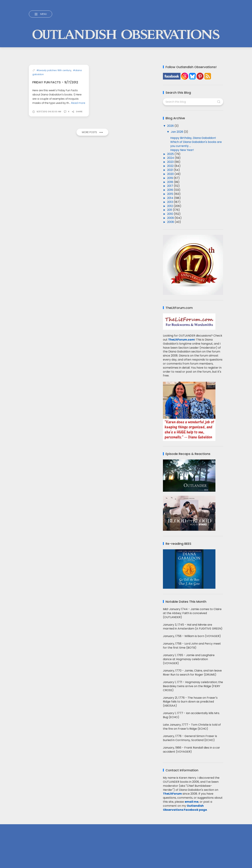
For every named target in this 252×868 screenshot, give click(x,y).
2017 (170, 186)
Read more (78, 124)
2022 (171, 166)
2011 (170, 210)
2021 (170, 170)
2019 (170, 178)
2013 (170, 202)
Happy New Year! (182, 150)
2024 (171, 158)
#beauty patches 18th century (54, 91)
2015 (170, 194)
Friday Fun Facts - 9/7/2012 (55, 103)
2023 (171, 162)
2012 (170, 206)
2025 (171, 154)
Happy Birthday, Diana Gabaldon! (193, 138)
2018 (170, 182)
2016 (170, 190)
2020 (171, 174)
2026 (171, 126)
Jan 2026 (177, 132)
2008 (171, 222)
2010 (170, 214)
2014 (171, 198)
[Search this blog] (193, 102)
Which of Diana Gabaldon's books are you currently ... (196, 144)
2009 (171, 218)
